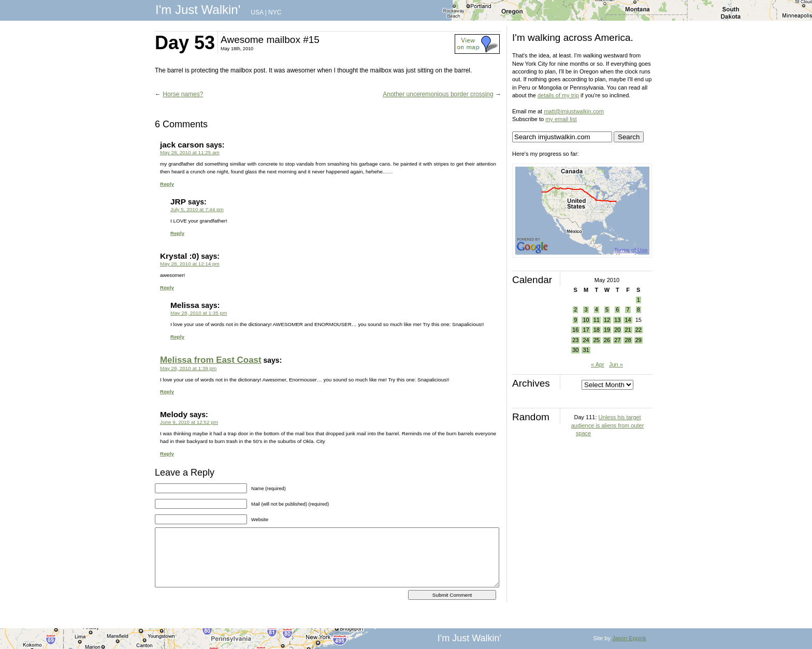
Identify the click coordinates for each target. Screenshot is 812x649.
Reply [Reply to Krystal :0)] (167, 287)
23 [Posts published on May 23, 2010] (575, 340)
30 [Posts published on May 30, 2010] (575, 350)
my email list (561, 119)
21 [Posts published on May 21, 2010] (628, 330)
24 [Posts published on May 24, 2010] (586, 340)
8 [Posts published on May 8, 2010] (639, 309)
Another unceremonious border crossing (438, 94)
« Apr (598, 364)
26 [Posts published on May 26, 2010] (607, 340)
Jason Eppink (629, 638)
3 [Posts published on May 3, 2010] (586, 309)
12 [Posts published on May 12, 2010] (607, 320)
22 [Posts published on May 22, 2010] (639, 330)
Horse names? (183, 94)
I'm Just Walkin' (198, 10)
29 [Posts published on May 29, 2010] (639, 340)
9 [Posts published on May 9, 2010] (575, 320)
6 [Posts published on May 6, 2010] (617, 309)
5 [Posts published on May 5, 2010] (607, 309)
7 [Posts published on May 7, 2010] (628, 309)
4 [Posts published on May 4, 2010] (597, 309)
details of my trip (558, 95)
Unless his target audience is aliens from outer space (608, 425)
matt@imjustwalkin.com (574, 111)
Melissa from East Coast (211, 360)
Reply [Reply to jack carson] (167, 184)
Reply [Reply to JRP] (177, 233)
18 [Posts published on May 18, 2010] (597, 330)
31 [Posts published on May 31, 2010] (586, 350)
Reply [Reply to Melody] (167, 454)
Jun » (616, 364)
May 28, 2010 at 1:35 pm (199, 313)
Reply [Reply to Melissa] (177, 337)
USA (257, 12)
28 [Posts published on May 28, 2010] (628, 340)
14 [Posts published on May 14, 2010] (628, 320)
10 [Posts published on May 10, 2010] (586, 320)
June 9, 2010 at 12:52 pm (189, 422)
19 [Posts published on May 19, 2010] (607, 330)
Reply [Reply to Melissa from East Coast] (167, 392)
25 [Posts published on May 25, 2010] (597, 340)
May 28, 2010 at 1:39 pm (188, 368)
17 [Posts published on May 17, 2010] (586, 330)
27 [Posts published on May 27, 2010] (617, 340)
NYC (275, 12)
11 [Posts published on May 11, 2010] (597, 320)
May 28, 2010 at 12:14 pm (190, 264)
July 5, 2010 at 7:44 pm (197, 209)
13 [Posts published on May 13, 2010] (617, 320)
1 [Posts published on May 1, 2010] (639, 300)
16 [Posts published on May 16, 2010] (575, 330)
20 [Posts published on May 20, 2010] (617, 330)
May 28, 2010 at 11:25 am (190, 152)
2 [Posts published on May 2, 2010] (575, 309)
